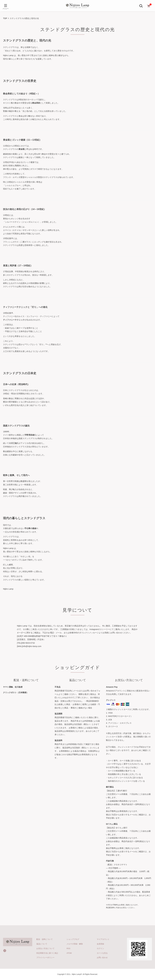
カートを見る (102, 953)
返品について (42, 944)
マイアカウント (103, 939)
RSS (68, 948)
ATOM (69, 953)
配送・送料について (45, 939)
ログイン (100, 948)
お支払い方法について (45, 948)
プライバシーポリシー (45, 958)
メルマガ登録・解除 (75, 944)
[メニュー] (6, 6)
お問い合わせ (102, 958)
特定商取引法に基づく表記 (47, 953)
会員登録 (100, 944)
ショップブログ (73, 939)
